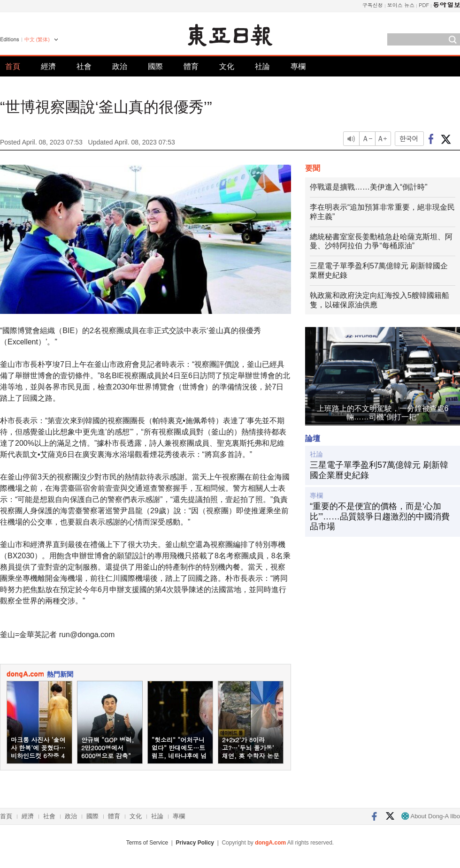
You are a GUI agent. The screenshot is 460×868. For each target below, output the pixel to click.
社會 (84, 66)
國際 (155, 66)
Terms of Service (147, 843)
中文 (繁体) (37, 39)
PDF (424, 5)
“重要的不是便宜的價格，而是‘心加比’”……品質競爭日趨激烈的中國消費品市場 (380, 516)
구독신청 (373, 5)
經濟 (48, 66)
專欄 (298, 66)
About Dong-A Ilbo (431, 816)
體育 (191, 66)
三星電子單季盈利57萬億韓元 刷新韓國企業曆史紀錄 (379, 470)
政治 (120, 66)
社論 (262, 66)
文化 (227, 66)
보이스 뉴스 (401, 5)
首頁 (13, 66)
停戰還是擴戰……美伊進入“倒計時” (369, 187)
